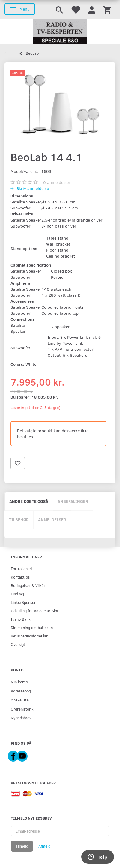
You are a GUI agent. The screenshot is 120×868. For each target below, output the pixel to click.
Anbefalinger (73, 501)
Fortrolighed (21, 568)
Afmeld (44, 846)
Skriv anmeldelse (32, 188)
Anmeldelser (52, 520)
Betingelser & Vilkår (28, 585)
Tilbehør (19, 520)
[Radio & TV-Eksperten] (60, 32)
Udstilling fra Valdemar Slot (35, 611)
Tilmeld (22, 846)
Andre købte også (29, 501)
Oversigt (18, 644)
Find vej (17, 594)
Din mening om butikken (32, 627)
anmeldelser (57, 182)
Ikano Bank (21, 619)
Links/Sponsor (23, 602)
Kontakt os (20, 577)
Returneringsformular (29, 636)
